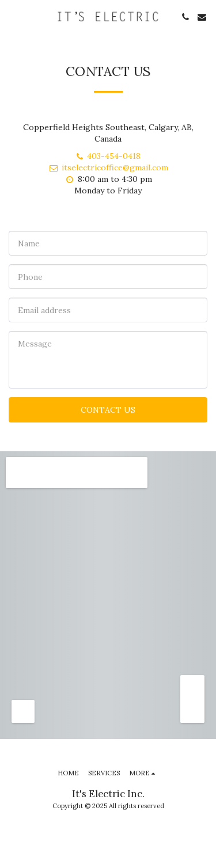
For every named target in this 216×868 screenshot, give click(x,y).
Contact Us (108, 410)
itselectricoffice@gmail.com (108, 167)
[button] (13, 16)
